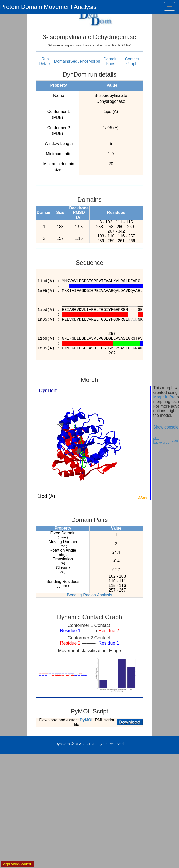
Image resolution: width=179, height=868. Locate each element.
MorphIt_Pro (164, 397)
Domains (62, 61)
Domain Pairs (110, 61)
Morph (94, 61)
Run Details (45, 61)
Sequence (79, 61)
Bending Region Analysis (89, 595)
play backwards (161, 441)
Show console (166, 427)
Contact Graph (132, 61)
